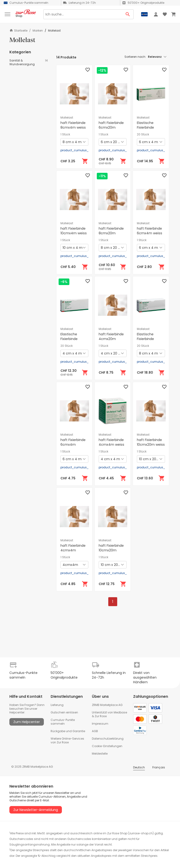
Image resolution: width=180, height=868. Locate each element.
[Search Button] (128, 14)
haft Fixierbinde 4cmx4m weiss (111, 442)
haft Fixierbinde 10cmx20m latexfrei (111, 550)
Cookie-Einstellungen (107, 746)
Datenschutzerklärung (108, 739)
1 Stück (65, 134)
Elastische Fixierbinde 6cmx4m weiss (150, 127)
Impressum (100, 724)
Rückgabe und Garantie (68, 731)
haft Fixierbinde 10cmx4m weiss (74, 231)
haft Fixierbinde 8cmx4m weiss (73, 125)
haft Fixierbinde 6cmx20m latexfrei (111, 127)
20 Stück (143, 134)
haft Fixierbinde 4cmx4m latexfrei (73, 550)
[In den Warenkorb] (85, 161)
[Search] (83, 14)
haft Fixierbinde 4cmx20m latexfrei (111, 339)
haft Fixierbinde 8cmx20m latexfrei (111, 233)
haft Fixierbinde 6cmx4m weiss (150, 231)
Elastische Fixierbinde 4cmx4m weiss (73, 339)
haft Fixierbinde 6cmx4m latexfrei (73, 445)
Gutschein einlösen (64, 712)
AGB (95, 731)
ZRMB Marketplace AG (107, 705)
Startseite (18, 31)
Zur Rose (101, 716)
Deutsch (139, 767)
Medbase (120, 712)
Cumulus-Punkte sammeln (63, 722)
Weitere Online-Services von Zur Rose (67, 740)
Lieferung (57, 705)
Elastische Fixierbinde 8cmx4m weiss (150, 339)
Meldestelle (100, 754)
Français (159, 767)
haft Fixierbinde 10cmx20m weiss (151, 442)
